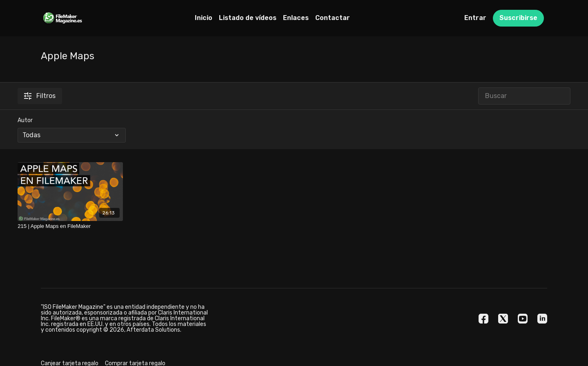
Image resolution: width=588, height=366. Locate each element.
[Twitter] (503, 319)
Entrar (475, 18)
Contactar (333, 18)
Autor (25, 120)
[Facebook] (483, 319)
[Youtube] (523, 319)
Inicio (204, 18)
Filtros (40, 96)
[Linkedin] (542, 319)
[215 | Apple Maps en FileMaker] (70, 226)
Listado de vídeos (248, 18)
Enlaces (296, 18)
